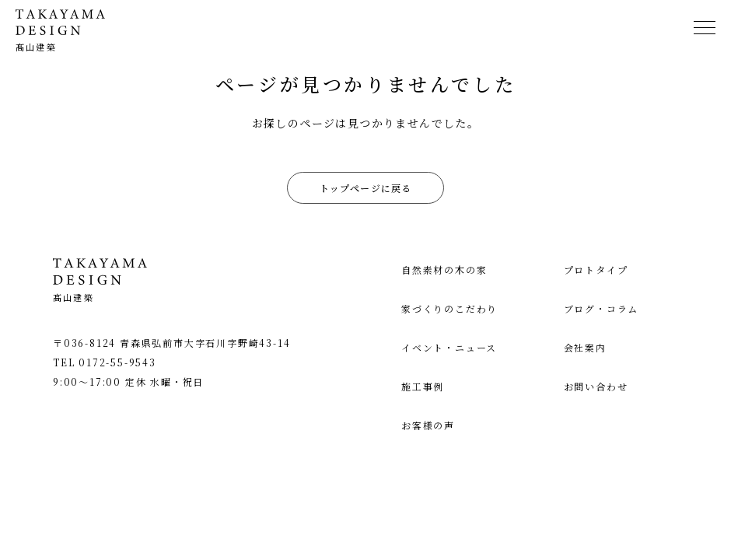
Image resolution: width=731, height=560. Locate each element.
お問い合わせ (596, 386)
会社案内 (585, 347)
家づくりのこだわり (449, 308)
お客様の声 (428, 425)
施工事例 (423, 386)
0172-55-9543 (117, 362)
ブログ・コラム (602, 308)
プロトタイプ (596, 269)
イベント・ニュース (449, 347)
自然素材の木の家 (444, 269)
